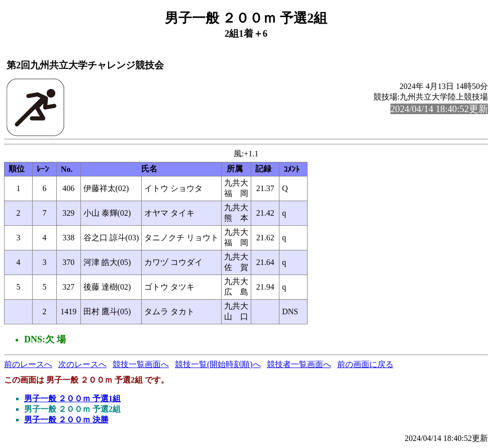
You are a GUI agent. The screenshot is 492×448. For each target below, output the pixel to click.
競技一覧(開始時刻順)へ (218, 364)
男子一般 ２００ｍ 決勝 (66, 420)
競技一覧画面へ (141, 364)
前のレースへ (28, 364)
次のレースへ (82, 364)
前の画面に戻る (365, 364)
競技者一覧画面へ (299, 364)
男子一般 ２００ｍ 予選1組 (72, 398)
